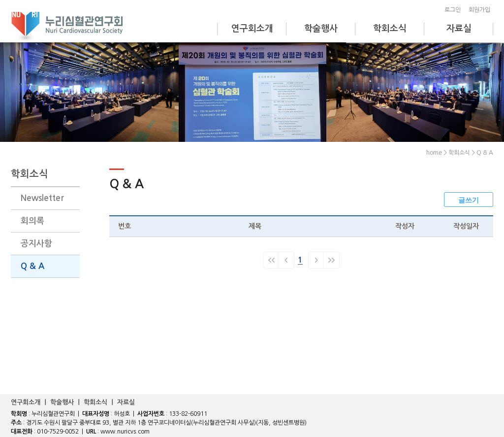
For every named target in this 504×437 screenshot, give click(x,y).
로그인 (454, 10)
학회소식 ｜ (100, 402)
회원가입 (481, 10)
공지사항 (36, 244)
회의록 (32, 221)
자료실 (459, 29)
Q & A (32, 266)
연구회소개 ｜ (31, 402)
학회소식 (390, 29)
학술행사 (321, 29)
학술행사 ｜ (67, 402)
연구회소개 (252, 29)
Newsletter (42, 198)
